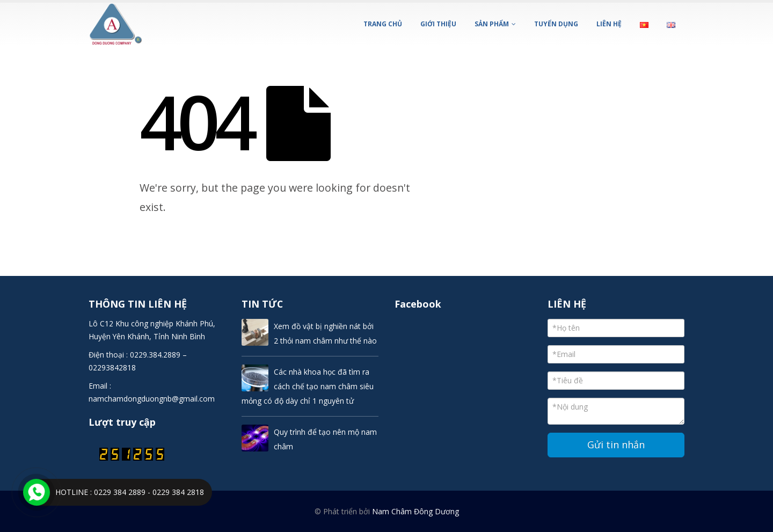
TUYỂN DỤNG (556, 24)
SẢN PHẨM (492, 24)
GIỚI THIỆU (438, 24)
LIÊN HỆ (609, 24)
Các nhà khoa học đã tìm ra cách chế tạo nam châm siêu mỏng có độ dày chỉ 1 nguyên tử (308, 386)
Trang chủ (383, 24)
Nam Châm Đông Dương (415, 511)
